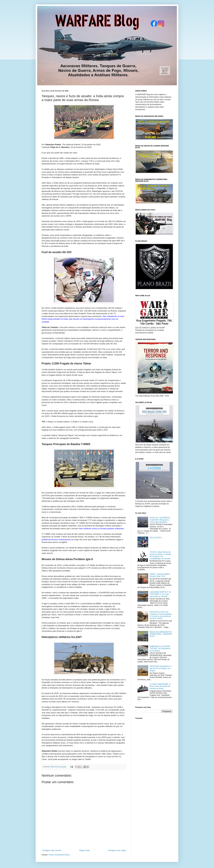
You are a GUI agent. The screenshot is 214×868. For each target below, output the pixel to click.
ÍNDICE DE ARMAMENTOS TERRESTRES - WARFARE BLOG (161, 634)
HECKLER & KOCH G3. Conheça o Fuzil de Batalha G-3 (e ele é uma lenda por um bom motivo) (161, 615)
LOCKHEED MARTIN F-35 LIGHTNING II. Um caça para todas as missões (160, 594)
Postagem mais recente (52, 850)
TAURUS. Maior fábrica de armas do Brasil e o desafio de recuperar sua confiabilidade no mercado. (160, 555)
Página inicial (84, 850)
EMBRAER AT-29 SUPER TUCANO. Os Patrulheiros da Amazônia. (160, 649)
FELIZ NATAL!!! (156, 538)
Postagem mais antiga (117, 850)
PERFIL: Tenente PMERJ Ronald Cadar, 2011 (160, 575)
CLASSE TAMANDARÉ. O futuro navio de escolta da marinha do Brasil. (160, 686)
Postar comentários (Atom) (59, 855)
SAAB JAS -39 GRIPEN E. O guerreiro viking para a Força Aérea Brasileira (160, 520)
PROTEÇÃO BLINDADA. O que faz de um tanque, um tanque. (161, 668)
